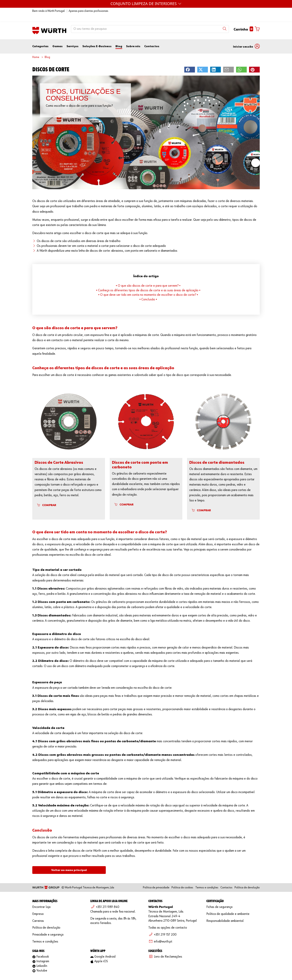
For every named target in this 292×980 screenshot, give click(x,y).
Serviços (73, 39)
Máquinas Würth (146, 4)
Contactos (152, 39)
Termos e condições (207, 880)
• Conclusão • (148, 292)
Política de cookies (182, 880)
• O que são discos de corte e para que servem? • (148, 278)
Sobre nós (133, 39)
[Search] (225, 21)
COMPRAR (47, 497)
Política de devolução (247, 880)
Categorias (40, 39)
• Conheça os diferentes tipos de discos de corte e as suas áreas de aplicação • (148, 283)
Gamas (58, 39)
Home (36, 49)
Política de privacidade (156, 880)
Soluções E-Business (97, 39)
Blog (119, 39)
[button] (246, 39)
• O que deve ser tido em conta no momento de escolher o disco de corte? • (148, 287)
